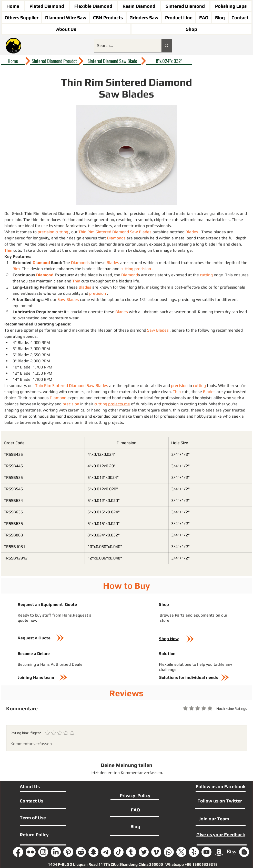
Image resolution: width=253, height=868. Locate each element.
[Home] (13, 61)
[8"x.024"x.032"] (169, 61)
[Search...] (124, 46)
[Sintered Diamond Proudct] (54, 61)
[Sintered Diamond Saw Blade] (112, 61)
